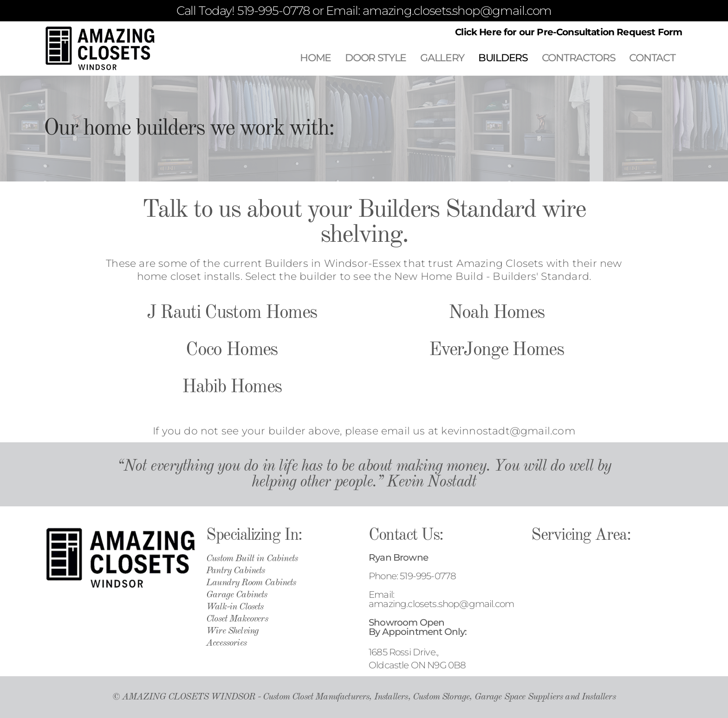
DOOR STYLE (376, 58)
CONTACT (652, 58)
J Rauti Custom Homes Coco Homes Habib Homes (232, 350)
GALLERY (442, 58)
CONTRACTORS (579, 58)
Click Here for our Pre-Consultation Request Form (569, 32)
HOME (315, 58)
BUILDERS (503, 58)
